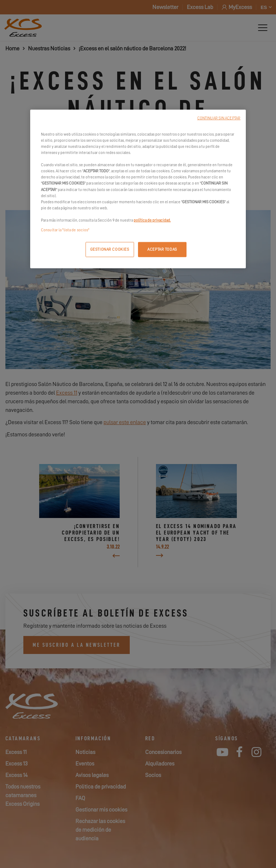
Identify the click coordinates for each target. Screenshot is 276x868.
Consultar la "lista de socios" (65, 230)
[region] (138, 189)
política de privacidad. (152, 220)
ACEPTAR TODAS (162, 249)
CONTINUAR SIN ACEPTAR (219, 118)
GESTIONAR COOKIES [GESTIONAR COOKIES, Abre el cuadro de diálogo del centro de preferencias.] (110, 249)
